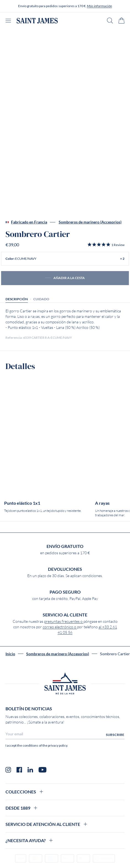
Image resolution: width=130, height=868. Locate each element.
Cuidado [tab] (41, 299)
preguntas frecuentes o (64, 621)
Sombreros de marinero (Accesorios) (90, 222)
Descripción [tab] (17, 299)
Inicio (10, 654)
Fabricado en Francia (26, 222)
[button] (106, 245)
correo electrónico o (60, 627)
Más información (100, 6)
